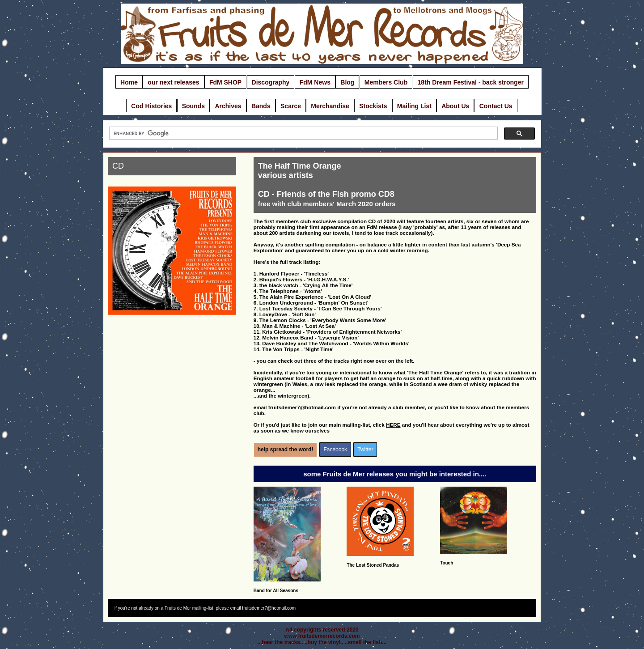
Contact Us (496, 106)
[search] (303, 133)
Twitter (365, 450)
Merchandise (330, 106)
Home (129, 82)
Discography (271, 82)
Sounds (193, 106)
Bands (261, 106)
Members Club (386, 82)
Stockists (373, 106)
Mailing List (414, 106)
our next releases (173, 82)
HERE (393, 425)
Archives (228, 106)
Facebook (335, 450)
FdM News (315, 82)
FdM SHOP (225, 82)
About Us (455, 106)
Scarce (291, 106)
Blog (347, 82)
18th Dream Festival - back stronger (471, 82)
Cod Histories (151, 106)
